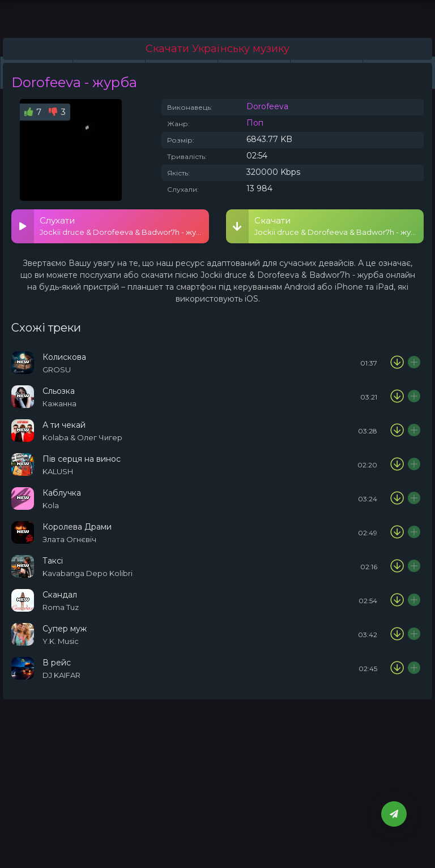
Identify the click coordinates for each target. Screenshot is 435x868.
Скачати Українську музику (217, 49)
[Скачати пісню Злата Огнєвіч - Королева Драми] (397, 532)
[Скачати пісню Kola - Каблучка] (397, 499)
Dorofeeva (267, 106)
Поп (255, 123)
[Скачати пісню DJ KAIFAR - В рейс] (397, 668)
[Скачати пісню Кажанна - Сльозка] (397, 397)
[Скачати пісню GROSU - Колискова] (397, 363)
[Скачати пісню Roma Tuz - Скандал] (397, 600)
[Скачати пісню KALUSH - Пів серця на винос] (397, 465)
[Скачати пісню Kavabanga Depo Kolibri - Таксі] (397, 566)
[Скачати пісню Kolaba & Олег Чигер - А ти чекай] (397, 431)
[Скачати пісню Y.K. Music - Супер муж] (397, 634)
